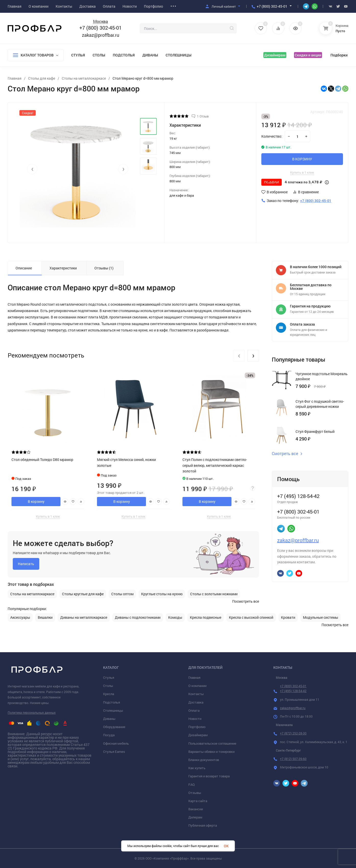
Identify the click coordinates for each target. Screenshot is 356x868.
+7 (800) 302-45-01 (272, 6)
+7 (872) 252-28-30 (293, 733)
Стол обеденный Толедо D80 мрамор (42, 460)
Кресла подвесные (206, 617)
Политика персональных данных (32, 712)
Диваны (150, 55)
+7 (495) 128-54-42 (293, 691)
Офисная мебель (116, 743)
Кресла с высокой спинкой (251, 617)
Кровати (288, 617)
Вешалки (45, 617)
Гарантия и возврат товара (209, 776)
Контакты (196, 694)
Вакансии (196, 809)
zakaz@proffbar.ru (101, 35)
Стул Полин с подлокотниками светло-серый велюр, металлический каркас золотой (215, 465)
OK (226, 846)
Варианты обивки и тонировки (211, 752)
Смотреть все (287, 454)
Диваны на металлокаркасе (84, 617)
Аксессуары (20, 617)
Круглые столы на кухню (162, 594)
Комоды (175, 617)
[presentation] (32, 169)
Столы (99, 55)
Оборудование (114, 727)
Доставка (196, 702)
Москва (101, 22)
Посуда (109, 735)
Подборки (339, 55)
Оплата (194, 710)
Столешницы (179, 55)
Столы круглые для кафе (83, 594)
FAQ (192, 784)
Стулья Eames (114, 752)
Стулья (78, 55)
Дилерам (195, 817)
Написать (26, 564)
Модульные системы (321, 617)
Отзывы (195, 793)
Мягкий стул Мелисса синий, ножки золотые (126, 462)
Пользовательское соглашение (212, 743)
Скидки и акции (308, 55)
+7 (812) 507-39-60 (293, 759)
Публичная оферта (203, 825)
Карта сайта (198, 801)
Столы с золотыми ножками (214, 594)
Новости (195, 719)
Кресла (109, 694)
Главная (194, 677)
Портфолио (197, 727)
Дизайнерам (275, 55)
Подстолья (124, 55)
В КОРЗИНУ (302, 159)
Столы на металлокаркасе (32, 594)
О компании (197, 686)
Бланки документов (204, 760)
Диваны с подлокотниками (138, 617)
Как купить (197, 768)
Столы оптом (122, 594)
